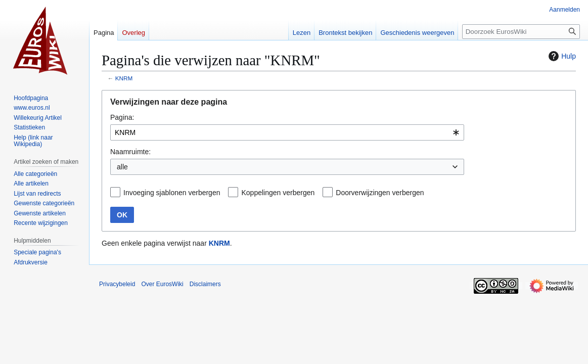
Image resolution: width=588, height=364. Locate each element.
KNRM (124, 78)
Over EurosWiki (162, 284)
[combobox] (287, 132)
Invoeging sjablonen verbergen (172, 193)
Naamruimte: (130, 152)
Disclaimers (205, 284)
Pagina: (122, 117)
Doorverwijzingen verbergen (380, 193)
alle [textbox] (122, 167)
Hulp (561, 56)
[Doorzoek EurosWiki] (521, 32)
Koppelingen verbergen (278, 193)
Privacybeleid (117, 284)
